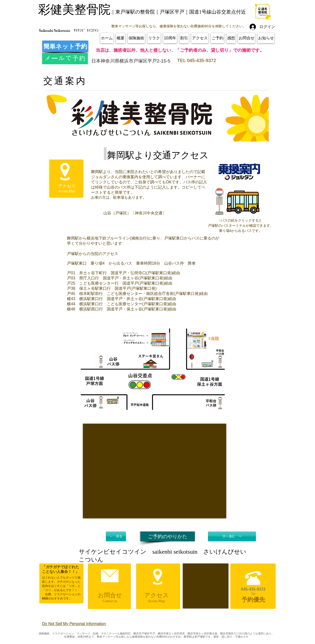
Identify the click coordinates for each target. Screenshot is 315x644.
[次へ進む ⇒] (232, 536)
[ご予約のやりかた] (168, 536)
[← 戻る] (116, 536)
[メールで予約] (65, 59)
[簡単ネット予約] (65, 46)
